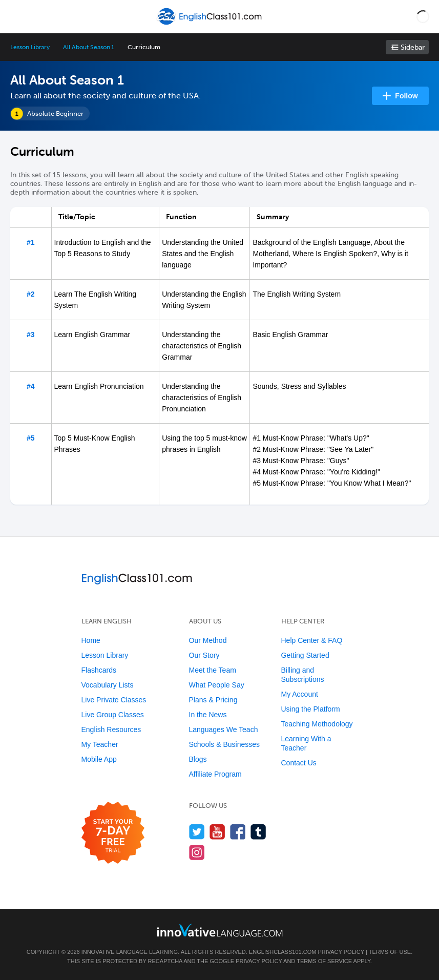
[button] (423, 16)
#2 (31, 294)
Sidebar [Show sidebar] (413, 47)
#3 (31, 335)
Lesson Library (30, 47)
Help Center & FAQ (312, 640)
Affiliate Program (215, 774)
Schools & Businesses (225, 744)
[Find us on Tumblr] (258, 832)
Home (91, 640)
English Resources (111, 729)
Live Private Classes (114, 700)
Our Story (204, 655)
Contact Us (299, 763)
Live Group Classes (113, 715)
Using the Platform (311, 709)
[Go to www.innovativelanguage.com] (220, 930)
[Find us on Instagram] (197, 852)
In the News (208, 715)
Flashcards (99, 670)
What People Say (217, 685)
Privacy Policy (341, 952)
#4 (31, 386)
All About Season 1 (89, 47)
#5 (31, 438)
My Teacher (100, 744)
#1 (31, 242)
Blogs (198, 759)
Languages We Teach (224, 729)
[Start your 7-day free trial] (113, 833)
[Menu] (16, 16)
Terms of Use (390, 952)
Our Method (208, 640)
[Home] (210, 24)
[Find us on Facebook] (238, 832)
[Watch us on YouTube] (217, 832)
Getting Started (305, 655)
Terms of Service (324, 961)
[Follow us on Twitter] (197, 832)
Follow (406, 96)
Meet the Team (213, 670)
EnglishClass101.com (283, 952)
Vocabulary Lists (108, 685)
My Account (300, 694)
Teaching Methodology (317, 724)
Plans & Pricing (213, 700)
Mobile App (99, 759)
